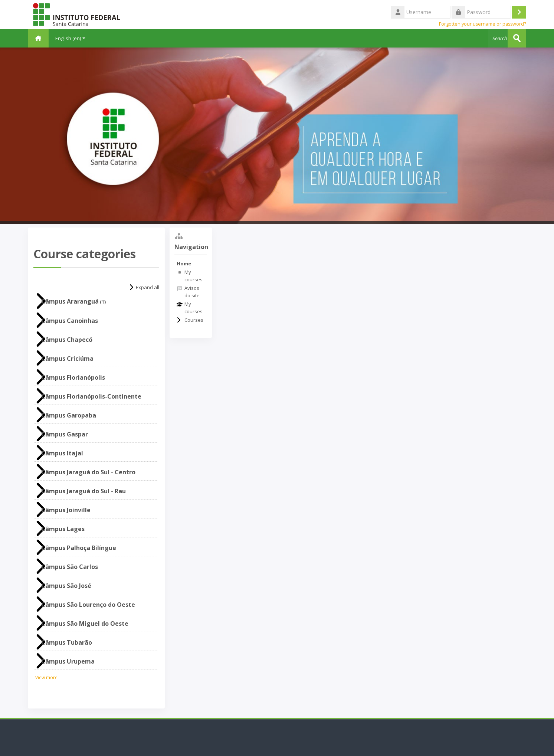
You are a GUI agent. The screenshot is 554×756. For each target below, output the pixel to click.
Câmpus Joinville (66, 510)
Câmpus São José (66, 586)
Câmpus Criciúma (67, 359)
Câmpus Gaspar (65, 434)
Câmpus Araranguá (70, 301)
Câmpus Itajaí (62, 453)
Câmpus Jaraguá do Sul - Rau (83, 491)
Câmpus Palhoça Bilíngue (79, 548)
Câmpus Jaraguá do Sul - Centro (88, 472)
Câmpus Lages (63, 529)
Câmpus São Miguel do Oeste (85, 624)
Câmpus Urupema (68, 661)
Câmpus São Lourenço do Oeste (88, 605)
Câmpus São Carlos (70, 567)
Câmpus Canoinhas (70, 321)
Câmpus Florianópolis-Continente (91, 396)
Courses (194, 320)
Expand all (147, 287)
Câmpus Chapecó (67, 340)
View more (46, 677)
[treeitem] (191, 292)
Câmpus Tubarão (67, 642)
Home (184, 264)
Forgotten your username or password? (483, 24)
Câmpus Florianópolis (73, 377)
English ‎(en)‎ (70, 38)
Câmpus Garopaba (69, 415)
